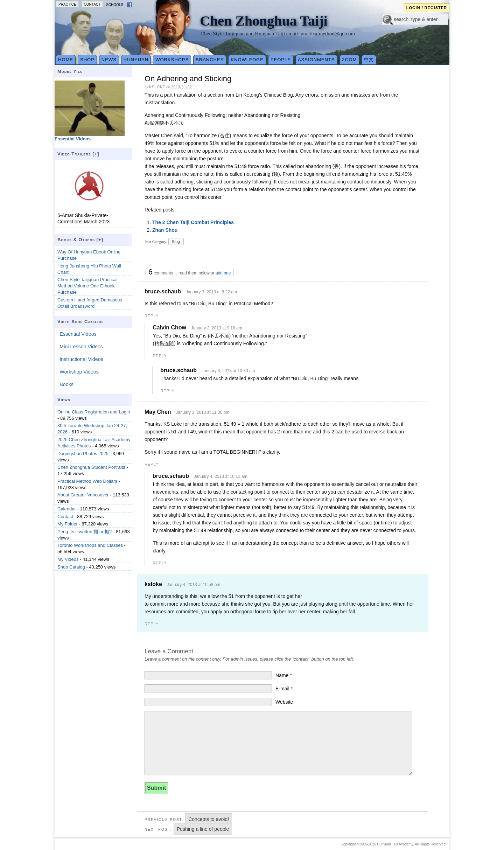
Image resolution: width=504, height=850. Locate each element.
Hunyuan (136, 60)
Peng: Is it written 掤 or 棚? (85, 532)
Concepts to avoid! (209, 819)
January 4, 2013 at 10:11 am (221, 476)
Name (284, 675)
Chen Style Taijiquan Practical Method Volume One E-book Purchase (87, 286)
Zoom (349, 60)
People (281, 60)
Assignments (316, 60)
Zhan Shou (165, 230)
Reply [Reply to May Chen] (152, 464)
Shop (87, 60)
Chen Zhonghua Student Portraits (91, 467)
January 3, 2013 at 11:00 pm (202, 412)
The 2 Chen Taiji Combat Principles (193, 222)
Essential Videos (78, 334)
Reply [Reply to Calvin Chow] (160, 356)
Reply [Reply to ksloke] (152, 624)
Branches (210, 60)
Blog (176, 242)
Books (66, 384)
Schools (115, 5)
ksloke (157, 87)
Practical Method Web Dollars (87, 481)
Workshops (172, 60)
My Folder (68, 524)
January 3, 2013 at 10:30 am (228, 371)
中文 (369, 60)
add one (223, 273)
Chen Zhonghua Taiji (264, 21)
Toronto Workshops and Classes (90, 545)
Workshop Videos (79, 372)
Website (284, 702)
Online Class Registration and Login (94, 412)
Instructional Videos (81, 359)
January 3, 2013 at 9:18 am (217, 328)
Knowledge (247, 60)
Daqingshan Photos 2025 (83, 454)
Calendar (67, 509)
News (109, 60)
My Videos (68, 559)
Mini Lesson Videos (81, 347)
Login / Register (427, 8)
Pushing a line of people (203, 829)
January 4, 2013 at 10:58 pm (194, 585)
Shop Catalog (71, 567)
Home (66, 60)
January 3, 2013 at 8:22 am (211, 292)
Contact (92, 4)
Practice (67, 4)
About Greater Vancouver (83, 495)
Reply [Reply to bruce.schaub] (152, 316)
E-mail (284, 689)
